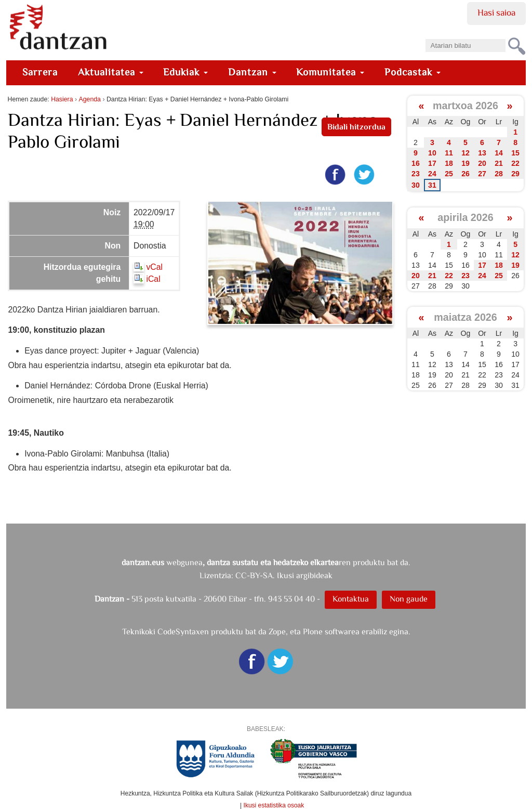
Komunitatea (330, 72)
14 (499, 153)
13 (482, 153)
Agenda (90, 99)
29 (515, 174)
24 (432, 174)
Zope (277, 631)
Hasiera (62, 99)
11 (449, 153)
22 (515, 163)
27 (482, 174)
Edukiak (185, 72)
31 (432, 185)
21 (499, 163)
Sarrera (40, 72)
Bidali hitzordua (356, 127)
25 (449, 174)
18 (449, 163)
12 (465, 153)
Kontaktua (351, 599)
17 (432, 163)
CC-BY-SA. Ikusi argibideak (284, 575)
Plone (313, 631)
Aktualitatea (111, 72)
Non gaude (409, 599)
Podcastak (413, 72)
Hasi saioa (496, 12)
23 (416, 174)
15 (515, 153)
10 (432, 153)
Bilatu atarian (425, 36)
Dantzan (252, 72)
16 (416, 163)
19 (465, 163)
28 (499, 174)
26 (465, 174)
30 (416, 185)
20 (482, 163)
